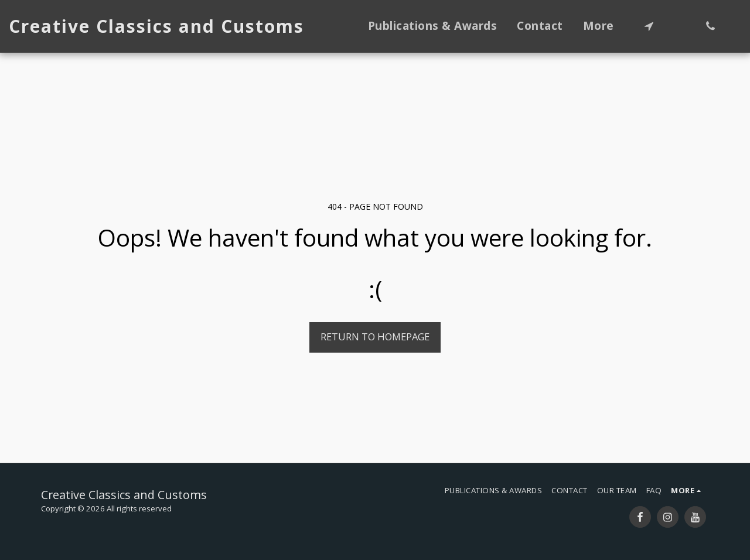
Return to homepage (375, 337)
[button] (649, 26)
